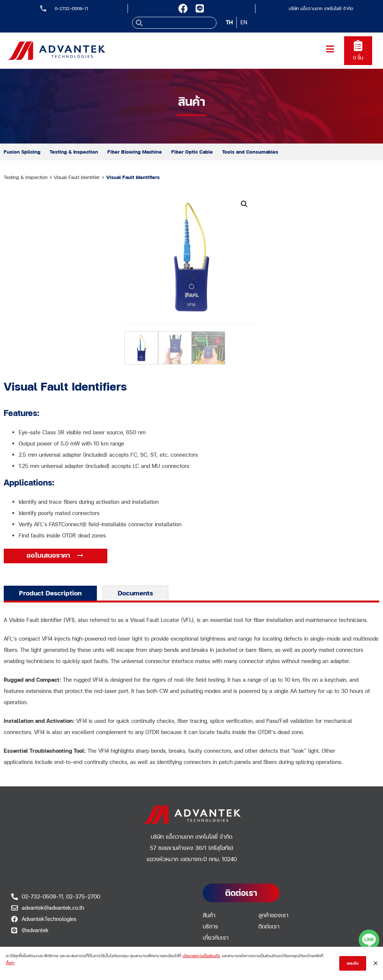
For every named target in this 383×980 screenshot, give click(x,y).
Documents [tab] (135, 593)
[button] (244, 204)
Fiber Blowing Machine (135, 152)
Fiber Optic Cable (192, 152)
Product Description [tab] (50, 593)
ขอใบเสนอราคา (49, 555)
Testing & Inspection (74, 152)
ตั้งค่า (10, 963)
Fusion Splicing (22, 152)
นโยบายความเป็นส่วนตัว (201, 956)
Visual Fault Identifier (77, 177)
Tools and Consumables (250, 152)
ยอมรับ (353, 963)
